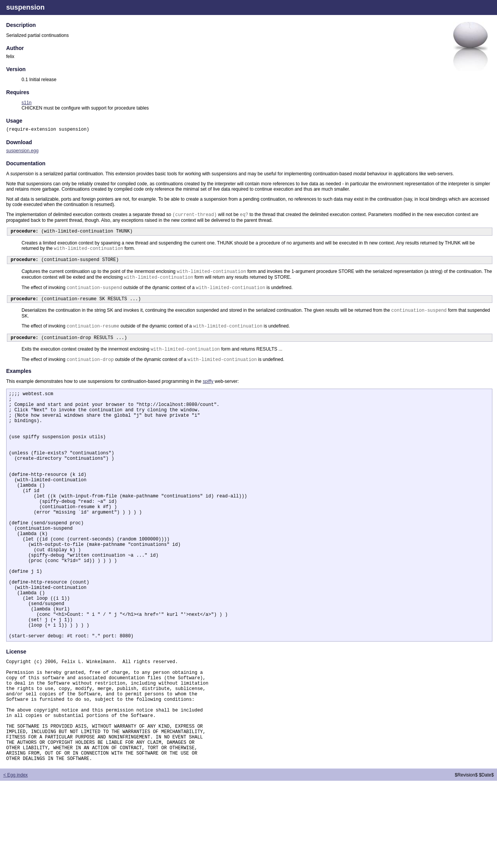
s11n (27, 103)
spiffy (208, 394)
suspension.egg (22, 151)
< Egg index (15, 862)
